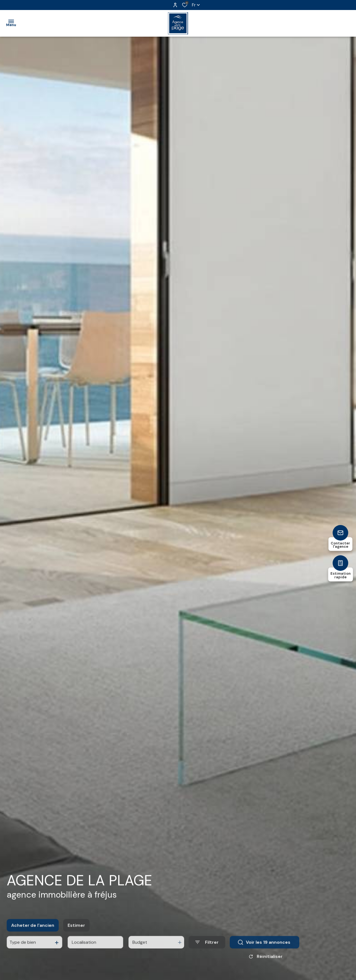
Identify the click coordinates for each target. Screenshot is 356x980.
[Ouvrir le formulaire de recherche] (207, 955)
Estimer (76, 938)
